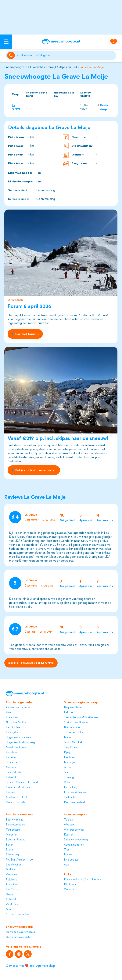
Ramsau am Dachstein (19, 707)
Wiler (67, 782)
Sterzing (69, 777)
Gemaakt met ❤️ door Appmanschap (30, 966)
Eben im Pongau (16, 840)
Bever (9, 845)
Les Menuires (14, 865)
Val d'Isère (12, 904)
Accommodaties (74, 845)
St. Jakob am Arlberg (19, 914)
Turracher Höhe (74, 732)
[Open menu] (6, 42)
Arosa (67, 767)
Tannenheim (13, 830)
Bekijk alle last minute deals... (34, 470)
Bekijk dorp (104, 107)
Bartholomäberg (16, 825)
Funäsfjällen (13, 732)
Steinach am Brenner (76, 722)
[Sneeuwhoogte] (61, 42)
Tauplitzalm (71, 747)
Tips (67, 850)
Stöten (10, 850)
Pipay (67, 752)
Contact (69, 889)
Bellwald (11, 777)
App (67, 865)
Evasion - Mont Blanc (19, 787)
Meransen (12, 835)
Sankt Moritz (14, 772)
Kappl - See (13, 727)
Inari (67, 772)
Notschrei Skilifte (16, 722)
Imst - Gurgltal (73, 742)
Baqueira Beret (73, 707)
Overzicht (37, 67)
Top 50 (68, 820)
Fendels (11, 792)
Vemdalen (12, 752)
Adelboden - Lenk (17, 797)
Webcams (70, 825)
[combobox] (66, 55)
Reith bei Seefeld (74, 802)
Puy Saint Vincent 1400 (19, 860)
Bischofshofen (72, 727)
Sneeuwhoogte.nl (16, 67)
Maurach (69, 737)
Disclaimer (70, 885)
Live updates (72, 860)
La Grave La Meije (92, 67)
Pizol (9, 712)
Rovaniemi (12, 885)
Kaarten (69, 835)
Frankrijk (51, 67)
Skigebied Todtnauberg (20, 742)
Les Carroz (12, 889)
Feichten (69, 757)
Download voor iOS (18, 937)
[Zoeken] (66, 55)
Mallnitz (10, 870)
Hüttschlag (71, 787)
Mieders (11, 767)
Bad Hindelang (15, 820)
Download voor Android (20, 932)
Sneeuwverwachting (76, 840)
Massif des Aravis (16, 747)
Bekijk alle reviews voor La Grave (31, 663)
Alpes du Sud (68, 67)
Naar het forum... (25, 334)
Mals (9, 910)
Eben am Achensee (75, 792)
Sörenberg (12, 855)
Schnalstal (12, 762)
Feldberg (70, 712)
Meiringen (70, 762)
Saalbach (69, 797)
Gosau (10, 895)
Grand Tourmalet (16, 802)
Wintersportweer (74, 830)
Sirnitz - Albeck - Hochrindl (22, 782)
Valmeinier (12, 874)
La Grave (16, 107)
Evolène (11, 757)
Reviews (69, 855)
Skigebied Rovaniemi (18, 737)
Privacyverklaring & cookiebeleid (84, 879)
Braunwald (12, 717)
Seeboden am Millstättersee (81, 717)
